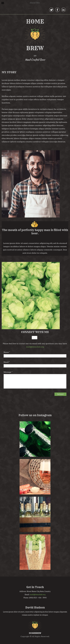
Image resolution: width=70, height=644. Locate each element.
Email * (7, 362)
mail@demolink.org (35, 347)
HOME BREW (35, 35)
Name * (7, 352)
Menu (3, 3)
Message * (8, 372)
